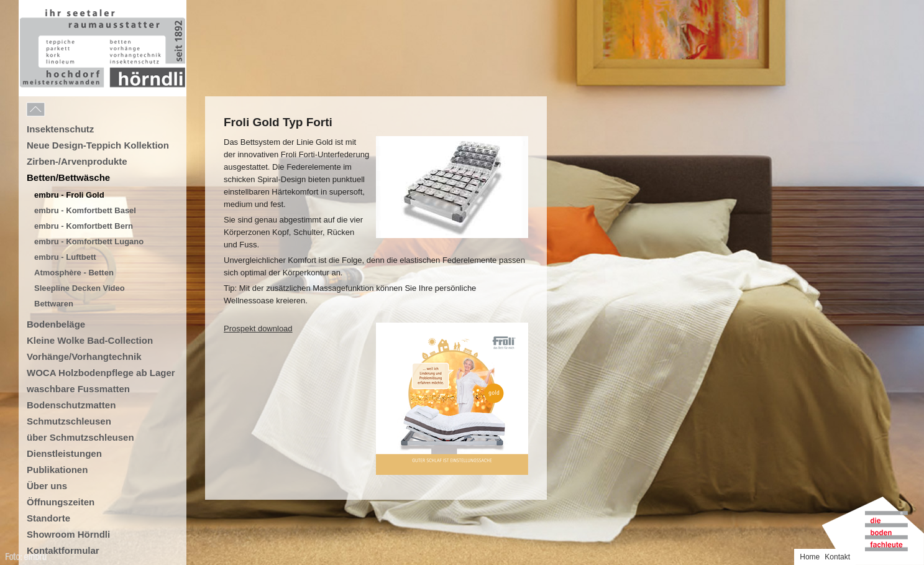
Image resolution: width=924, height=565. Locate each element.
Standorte (48, 518)
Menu (63, 110)
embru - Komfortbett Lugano (89, 241)
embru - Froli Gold (69, 195)
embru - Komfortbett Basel (85, 210)
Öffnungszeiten (61, 502)
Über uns (47, 486)
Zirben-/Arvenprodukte (77, 161)
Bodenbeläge (56, 324)
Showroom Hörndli (68, 534)
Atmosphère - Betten (74, 273)
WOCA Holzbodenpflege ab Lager (101, 373)
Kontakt (837, 557)
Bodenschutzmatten (71, 405)
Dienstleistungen (64, 453)
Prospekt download (258, 328)
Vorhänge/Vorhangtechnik (84, 356)
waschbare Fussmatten (78, 389)
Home (810, 557)
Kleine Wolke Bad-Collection (90, 340)
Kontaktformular (63, 550)
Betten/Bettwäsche (68, 177)
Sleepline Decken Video (80, 288)
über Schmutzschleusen (80, 437)
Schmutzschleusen (69, 421)
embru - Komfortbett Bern (84, 226)
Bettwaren (54, 304)
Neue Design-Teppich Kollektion (98, 145)
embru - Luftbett (65, 257)
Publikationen (57, 470)
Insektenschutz (60, 129)
